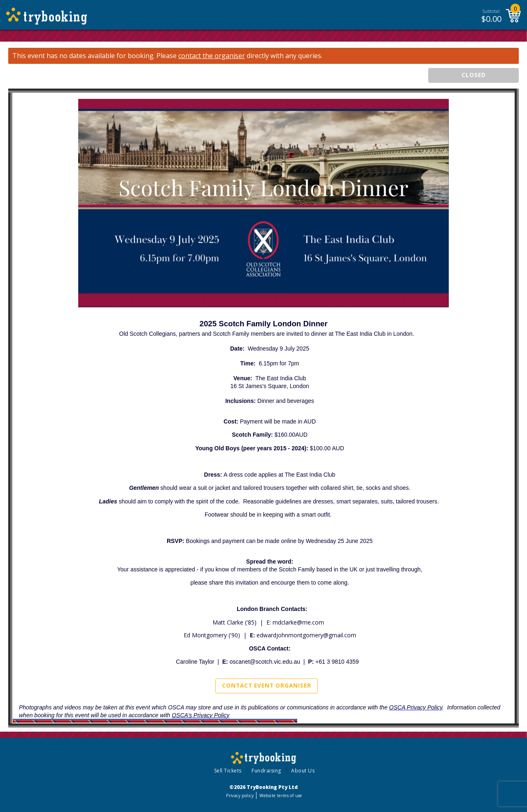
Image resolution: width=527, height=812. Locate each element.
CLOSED (474, 75)
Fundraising (266, 771)
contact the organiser (212, 56)
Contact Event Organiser (267, 686)
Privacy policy (240, 796)
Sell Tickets (228, 771)
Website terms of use (281, 796)
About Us (303, 771)
